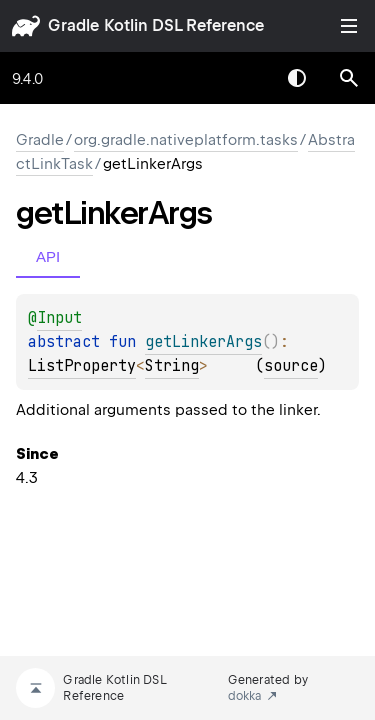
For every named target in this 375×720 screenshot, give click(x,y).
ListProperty (82, 366)
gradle (73, 25)
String (172, 366)
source (291, 366)
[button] (349, 78)
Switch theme (297, 78)
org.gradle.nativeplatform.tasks (186, 140)
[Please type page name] (349, 78)
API (48, 256)
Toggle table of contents (349, 26)
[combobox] (245, 78)
